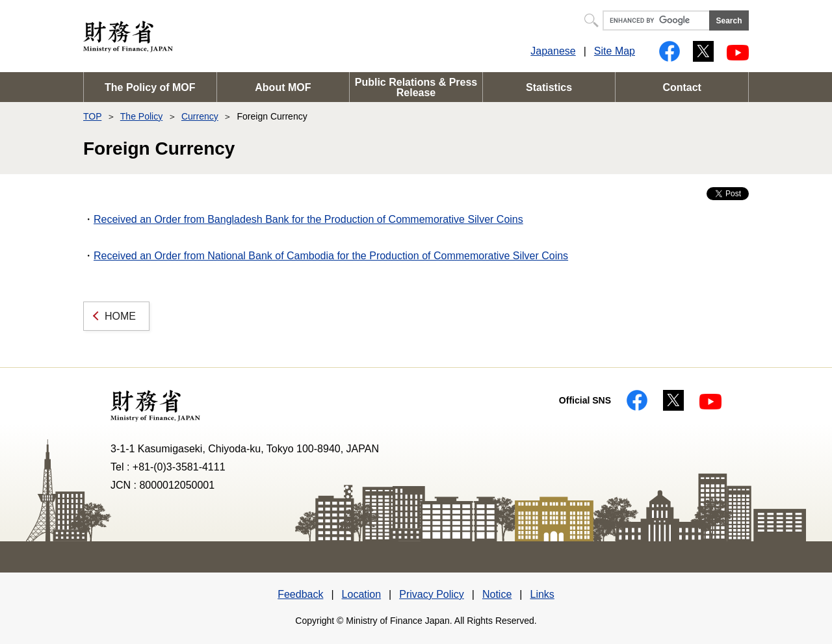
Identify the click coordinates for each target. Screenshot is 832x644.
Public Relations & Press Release (416, 87)
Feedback (300, 594)
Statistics (549, 87)
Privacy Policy (432, 594)
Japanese (553, 51)
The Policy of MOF (150, 87)
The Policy (141, 116)
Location (362, 594)
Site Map (615, 51)
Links (542, 594)
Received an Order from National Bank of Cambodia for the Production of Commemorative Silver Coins (331, 256)
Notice (497, 594)
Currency (200, 116)
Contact (682, 87)
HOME (120, 316)
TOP (92, 116)
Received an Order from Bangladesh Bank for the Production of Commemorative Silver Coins (308, 219)
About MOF (283, 87)
